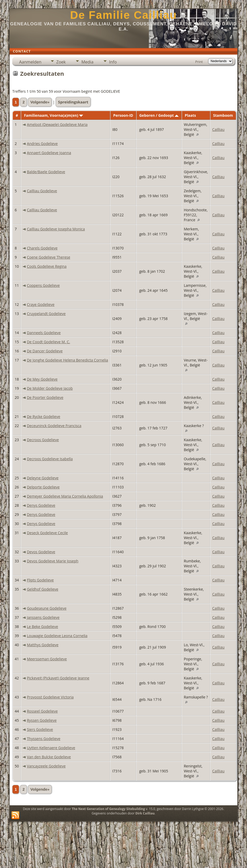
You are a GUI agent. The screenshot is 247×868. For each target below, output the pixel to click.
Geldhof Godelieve (43, 589)
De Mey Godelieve (42, 379)
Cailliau (218, 129)
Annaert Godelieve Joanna (49, 153)
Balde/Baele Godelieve (46, 172)
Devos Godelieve (41, 552)
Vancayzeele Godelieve (46, 766)
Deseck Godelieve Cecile (47, 533)
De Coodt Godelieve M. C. (48, 342)
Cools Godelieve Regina (47, 266)
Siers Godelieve (40, 729)
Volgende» (40, 102)
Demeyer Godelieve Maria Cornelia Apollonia (65, 496)
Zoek (61, 62)
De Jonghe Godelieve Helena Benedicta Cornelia (67, 360)
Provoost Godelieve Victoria (50, 697)
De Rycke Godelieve (44, 416)
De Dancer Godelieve (45, 351)
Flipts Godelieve (40, 580)
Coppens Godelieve (43, 285)
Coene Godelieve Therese (49, 257)
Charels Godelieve (42, 248)
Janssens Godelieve (43, 617)
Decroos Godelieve (43, 440)
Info (113, 62)
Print (199, 62)
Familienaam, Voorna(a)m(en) (54, 115)
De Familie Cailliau (123, 15)
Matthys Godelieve (43, 645)
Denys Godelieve (41, 505)
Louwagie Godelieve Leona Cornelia (57, 636)
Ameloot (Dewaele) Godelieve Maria (57, 124)
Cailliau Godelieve (42, 191)
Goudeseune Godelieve (47, 608)
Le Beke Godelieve (42, 627)
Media (87, 62)
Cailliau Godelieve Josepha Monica (56, 229)
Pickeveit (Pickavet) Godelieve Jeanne (58, 678)
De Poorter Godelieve (45, 397)
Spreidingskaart (73, 102)
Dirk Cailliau (145, 813)
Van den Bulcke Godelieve (49, 757)
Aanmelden (30, 62)
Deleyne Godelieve (43, 478)
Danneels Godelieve (44, 333)
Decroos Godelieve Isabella (50, 459)
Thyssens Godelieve (44, 739)
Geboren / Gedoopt (159, 115)
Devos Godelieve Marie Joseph (53, 561)
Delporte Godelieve (43, 487)
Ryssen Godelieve (42, 720)
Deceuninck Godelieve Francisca (54, 426)
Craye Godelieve (41, 304)
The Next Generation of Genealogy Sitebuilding (108, 809)
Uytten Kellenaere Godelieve (51, 748)
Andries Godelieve (42, 144)
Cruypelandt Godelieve (46, 314)
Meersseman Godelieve (47, 659)
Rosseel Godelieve (42, 711)
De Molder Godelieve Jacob (50, 388)
